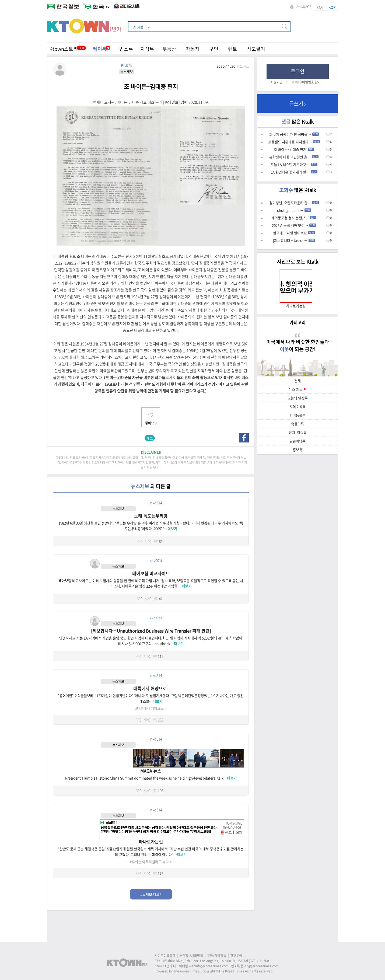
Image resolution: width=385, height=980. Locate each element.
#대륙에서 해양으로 (149, 708)
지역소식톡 (297, 407)
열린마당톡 (297, 441)
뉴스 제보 (297, 389)
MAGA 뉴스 (151, 771)
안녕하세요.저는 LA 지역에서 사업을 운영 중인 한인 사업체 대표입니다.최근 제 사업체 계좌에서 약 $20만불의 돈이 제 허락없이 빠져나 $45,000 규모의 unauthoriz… (151, 641)
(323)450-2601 (260, 961)
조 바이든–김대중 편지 (294, 149)
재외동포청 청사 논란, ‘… (294, 218)
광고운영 (236, 956)
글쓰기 (297, 104)
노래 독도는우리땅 (151, 516)
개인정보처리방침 (191, 956)
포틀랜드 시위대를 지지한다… (294, 142)
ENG (320, 7)
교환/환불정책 (217, 956)
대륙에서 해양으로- (151, 688)
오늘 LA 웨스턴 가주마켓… (294, 164)
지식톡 (147, 49)
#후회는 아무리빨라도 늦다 (149, 862)
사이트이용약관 (165, 956)
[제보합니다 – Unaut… (294, 240)
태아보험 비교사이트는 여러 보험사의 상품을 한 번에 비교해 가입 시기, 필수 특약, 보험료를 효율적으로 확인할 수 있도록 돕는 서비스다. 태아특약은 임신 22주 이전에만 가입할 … (151, 583)
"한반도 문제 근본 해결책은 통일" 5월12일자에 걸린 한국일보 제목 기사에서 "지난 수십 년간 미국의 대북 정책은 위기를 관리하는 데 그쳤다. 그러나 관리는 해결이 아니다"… (151, 852)
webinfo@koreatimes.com (209, 966)
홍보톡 (297, 450)
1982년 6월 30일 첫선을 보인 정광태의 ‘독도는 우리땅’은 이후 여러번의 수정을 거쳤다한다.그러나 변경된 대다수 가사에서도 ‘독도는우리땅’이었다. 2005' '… (151, 526)
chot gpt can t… (294, 210)
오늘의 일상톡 (298, 398)
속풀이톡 (297, 424)
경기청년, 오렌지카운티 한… (294, 203)
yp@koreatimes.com (263, 966)
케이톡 (101, 49)
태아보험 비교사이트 (151, 573)
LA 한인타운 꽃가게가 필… (294, 172)
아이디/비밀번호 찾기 (306, 82)
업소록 (126, 49)
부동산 (169, 49)
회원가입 (276, 82)
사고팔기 (256, 49)
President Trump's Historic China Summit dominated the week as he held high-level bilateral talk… (151, 778)
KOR (332, 7)
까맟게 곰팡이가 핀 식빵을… (294, 134)
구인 (214, 49)
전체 (297, 381)
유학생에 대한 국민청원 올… (294, 157)
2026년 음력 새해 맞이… (294, 225)
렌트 (233, 49)
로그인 (298, 71)
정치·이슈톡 (298, 432)
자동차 (193, 49)
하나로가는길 (151, 842)
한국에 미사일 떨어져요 (294, 233)
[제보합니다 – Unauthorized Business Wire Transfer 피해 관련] (151, 631)
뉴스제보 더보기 (151, 894)
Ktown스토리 (64, 49)
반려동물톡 (297, 415)
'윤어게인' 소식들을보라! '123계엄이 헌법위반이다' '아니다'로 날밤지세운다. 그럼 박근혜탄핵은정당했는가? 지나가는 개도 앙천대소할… (151, 698)
